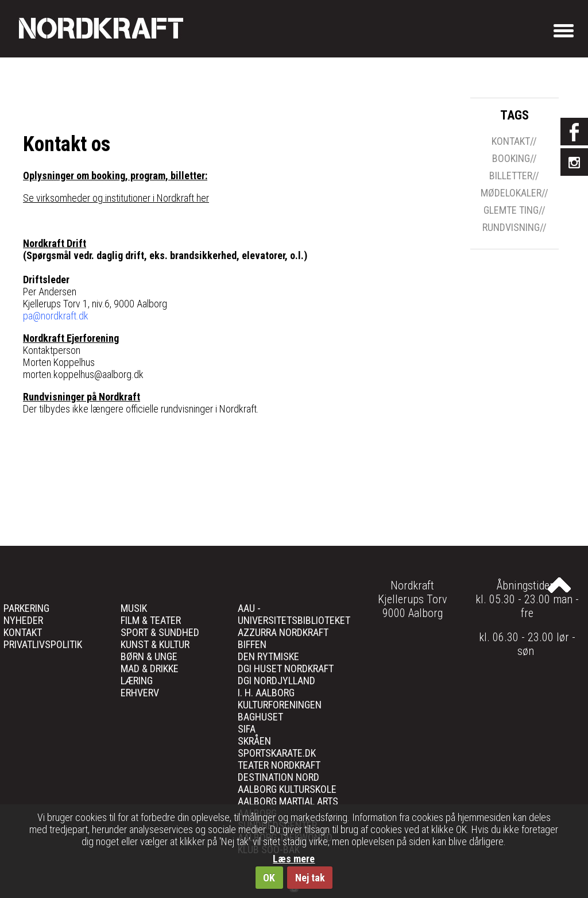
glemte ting (511, 210)
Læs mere (294, 859)
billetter (511, 176)
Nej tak (310, 878)
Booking (511, 159)
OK (269, 878)
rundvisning (511, 228)
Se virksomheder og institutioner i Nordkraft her (116, 198)
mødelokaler (511, 193)
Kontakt (511, 141)
